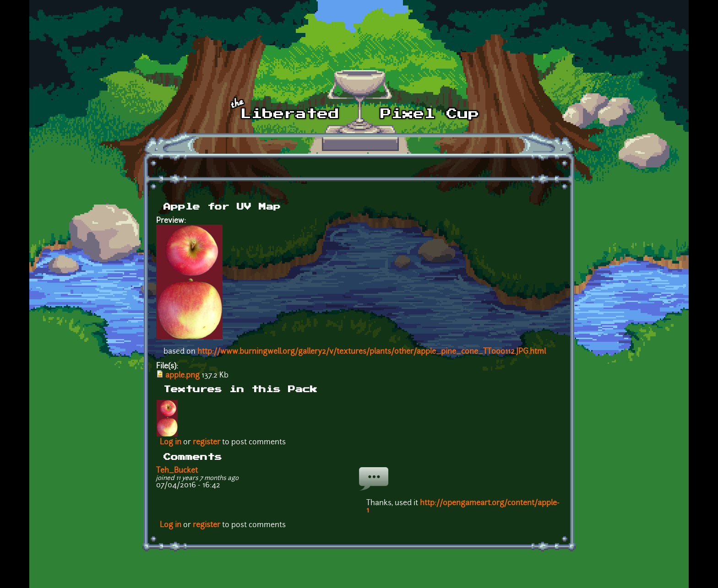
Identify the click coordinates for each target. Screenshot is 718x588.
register (207, 442)
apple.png (182, 376)
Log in (171, 442)
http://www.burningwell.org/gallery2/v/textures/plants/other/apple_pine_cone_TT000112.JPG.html (372, 352)
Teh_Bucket (177, 471)
